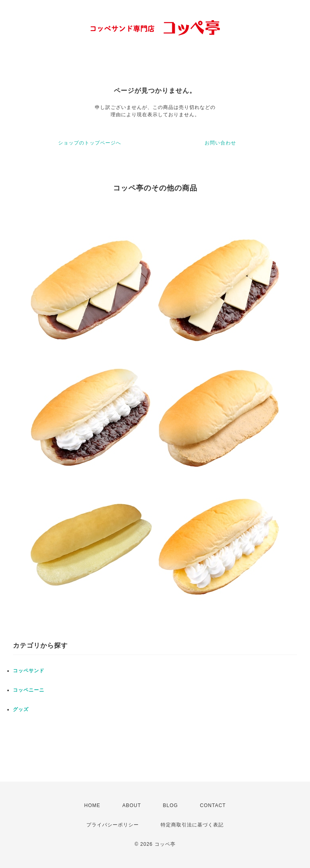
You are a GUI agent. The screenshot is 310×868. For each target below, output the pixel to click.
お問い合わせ (220, 143)
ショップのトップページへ (90, 143)
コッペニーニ (29, 690)
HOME (92, 805)
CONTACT (213, 805)
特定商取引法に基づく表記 (192, 825)
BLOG (171, 805)
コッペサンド (29, 671)
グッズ (21, 709)
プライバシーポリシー (113, 825)
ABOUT (132, 805)
